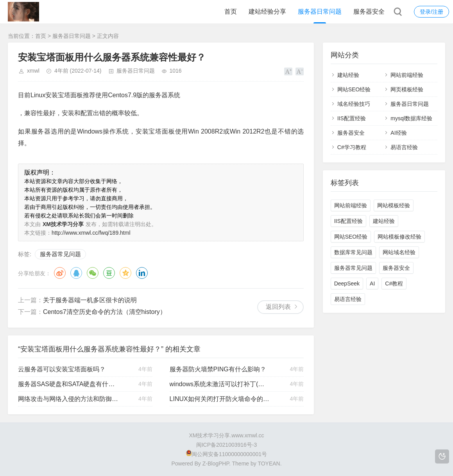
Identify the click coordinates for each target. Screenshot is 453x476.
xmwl (33, 71)
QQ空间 (125, 273)
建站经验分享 (267, 12)
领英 (142, 273)
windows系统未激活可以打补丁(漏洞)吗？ (220, 384)
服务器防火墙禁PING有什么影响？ (218, 369)
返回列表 (278, 307)
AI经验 (398, 133)
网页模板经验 (407, 89)
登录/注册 (432, 12)
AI (372, 283)
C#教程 (394, 283)
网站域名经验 (399, 252)
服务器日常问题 (320, 12)
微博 (60, 273)
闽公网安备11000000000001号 (226, 454)
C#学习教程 (352, 147)
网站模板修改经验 (399, 237)
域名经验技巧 (354, 104)
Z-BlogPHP (216, 464)
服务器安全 (369, 12)
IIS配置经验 (352, 118)
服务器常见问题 (60, 254)
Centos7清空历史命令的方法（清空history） (105, 312)
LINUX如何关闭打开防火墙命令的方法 (220, 399)
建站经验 (348, 75)
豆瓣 (109, 273)
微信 (93, 273)
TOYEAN (269, 464)
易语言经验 (404, 147)
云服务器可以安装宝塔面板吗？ (62, 369)
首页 (231, 12)
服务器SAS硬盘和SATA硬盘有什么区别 (68, 384)
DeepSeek (347, 283)
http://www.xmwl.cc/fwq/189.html (91, 233)
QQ (76, 273)
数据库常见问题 (353, 252)
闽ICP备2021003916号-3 (227, 445)
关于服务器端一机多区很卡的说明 (90, 300)
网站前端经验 (407, 75)
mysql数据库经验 (411, 118)
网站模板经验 (394, 205)
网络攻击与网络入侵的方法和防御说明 (68, 399)
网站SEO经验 (354, 89)
